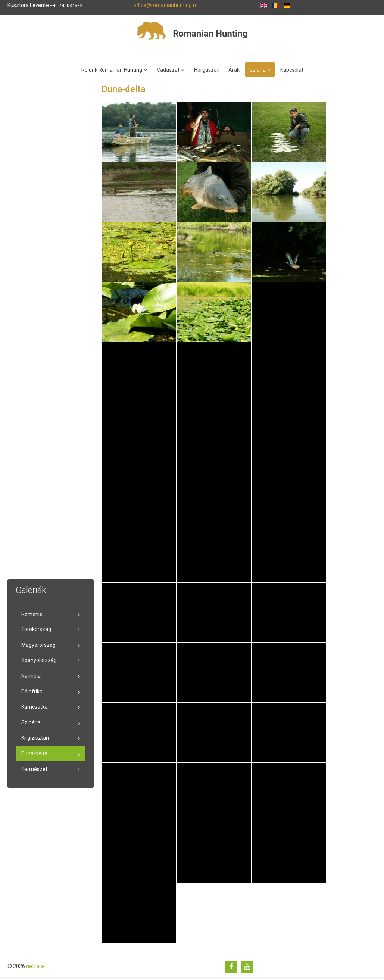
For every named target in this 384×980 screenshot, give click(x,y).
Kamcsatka (35, 707)
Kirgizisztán (35, 738)
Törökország (36, 629)
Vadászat (168, 70)
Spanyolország (39, 660)
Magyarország (38, 645)
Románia (32, 614)
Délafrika (32, 692)
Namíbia (31, 676)
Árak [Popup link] (234, 70)
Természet (34, 769)
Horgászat (206, 70)
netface (35, 966)
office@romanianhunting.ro (166, 5)
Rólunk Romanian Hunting (112, 70)
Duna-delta (34, 753)
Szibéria (31, 722)
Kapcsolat (292, 70)
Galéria (257, 70)
